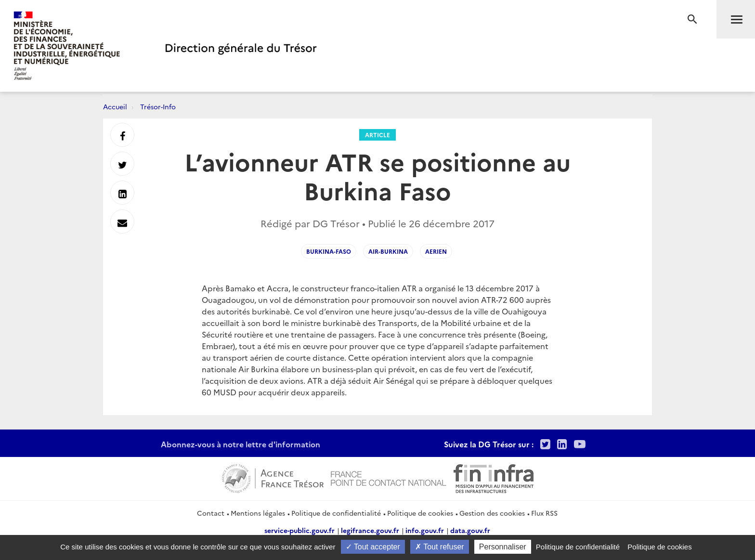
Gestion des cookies (492, 513)
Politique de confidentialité (336, 513)
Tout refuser (440, 547)
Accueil (115, 106)
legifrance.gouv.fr (370, 530)
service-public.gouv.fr (299, 530)
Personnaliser (503, 547)
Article (377, 135)
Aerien (436, 251)
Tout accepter (373, 547)
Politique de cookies (420, 513)
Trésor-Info (158, 106)
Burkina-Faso (329, 251)
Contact (211, 513)
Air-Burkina (388, 251)
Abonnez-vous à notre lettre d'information (241, 444)
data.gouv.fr (470, 530)
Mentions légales (258, 513)
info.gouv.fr (425, 530)
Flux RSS (544, 513)
